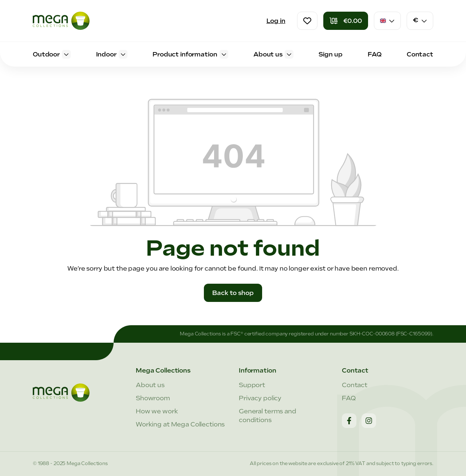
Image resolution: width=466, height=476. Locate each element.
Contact (355, 385)
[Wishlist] (307, 21)
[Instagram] (369, 421)
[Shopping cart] (346, 21)
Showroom (153, 398)
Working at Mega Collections (180, 424)
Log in (276, 21)
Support (252, 385)
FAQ (349, 398)
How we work (157, 411)
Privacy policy (260, 398)
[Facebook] (349, 421)
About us (150, 385)
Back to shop (233, 293)
